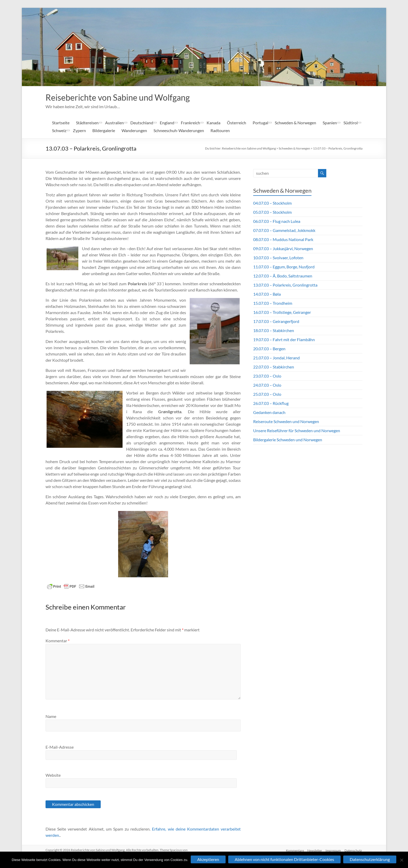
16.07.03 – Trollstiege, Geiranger (282, 313)
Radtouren (220, 131)
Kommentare (293, 850)
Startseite (61, 123)
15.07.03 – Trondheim (273, 304)
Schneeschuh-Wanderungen (179, 131)
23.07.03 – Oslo (267, 376)
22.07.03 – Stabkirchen (274, 367)
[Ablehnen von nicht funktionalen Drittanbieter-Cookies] (401, 860)
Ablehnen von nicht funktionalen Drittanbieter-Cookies (284, 859)
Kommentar (58, 641)
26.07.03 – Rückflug (271, 404)
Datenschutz (354, 850)
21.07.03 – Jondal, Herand (276, 358)
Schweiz (59, 131)
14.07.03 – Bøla (267, 294)
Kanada (213, 123)
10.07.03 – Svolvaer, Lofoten (278, 258)
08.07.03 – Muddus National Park (283, 240)
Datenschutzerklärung (370, 859)
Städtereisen (87, 123)
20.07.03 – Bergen (269, 349)
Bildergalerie (104, 131)
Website (53, 776)
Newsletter (314, 850)
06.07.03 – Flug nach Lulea (277, 222)
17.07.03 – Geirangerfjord (276, 322)
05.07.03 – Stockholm (272, 213)
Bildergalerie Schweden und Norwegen (288, 440)
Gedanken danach (269, 413)
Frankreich (190, 123)
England (167, 123)
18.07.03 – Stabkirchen (274, 331)
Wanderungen (134, 131)
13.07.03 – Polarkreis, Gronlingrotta (338, 149)
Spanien (330, 123)
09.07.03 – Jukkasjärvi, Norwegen (283, 249)
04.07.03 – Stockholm (272, 203)
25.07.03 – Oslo (267, 395)
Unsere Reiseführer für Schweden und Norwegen (297, 431)
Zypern (79, 131)
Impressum (333, 850)
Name (51, 717)
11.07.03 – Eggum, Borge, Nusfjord (284, 267)
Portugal (260, 123)
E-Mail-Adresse (60, 747)
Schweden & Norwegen (295, 123)
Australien (114, 123)
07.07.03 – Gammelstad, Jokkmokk (284, 231)
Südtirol (351, 123)
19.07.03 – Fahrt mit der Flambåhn (284, 340)
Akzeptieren (208, 859)
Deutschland (142, 123)
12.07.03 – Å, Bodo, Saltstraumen (283, 276)
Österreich (237, 123)
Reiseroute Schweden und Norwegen (286, 422)
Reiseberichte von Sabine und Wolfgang (126, 98)
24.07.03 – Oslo (267, 386)
